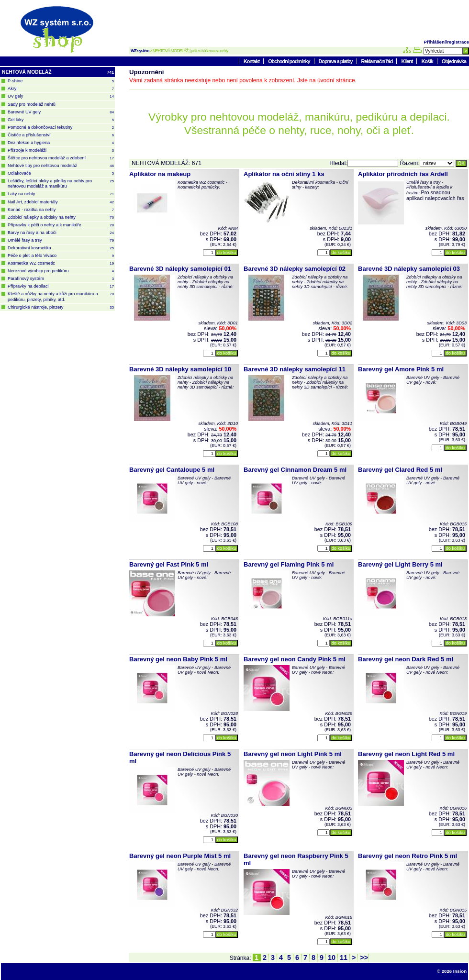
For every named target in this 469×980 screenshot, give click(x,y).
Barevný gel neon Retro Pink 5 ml (408, 856)
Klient (407, 61)
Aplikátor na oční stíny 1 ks (284, 174)
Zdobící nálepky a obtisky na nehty (61, 217)
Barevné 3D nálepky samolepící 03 (409, 269)
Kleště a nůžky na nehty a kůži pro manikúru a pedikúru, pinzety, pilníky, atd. (61, 296)
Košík (427, 61)
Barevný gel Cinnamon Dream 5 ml (295, 470)
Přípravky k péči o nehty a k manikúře (61, 225)
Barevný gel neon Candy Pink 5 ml (295, 659)
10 (332, 958)
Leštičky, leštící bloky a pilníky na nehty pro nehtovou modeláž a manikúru (61, 184)
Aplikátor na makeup (160, 174)
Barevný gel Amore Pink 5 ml (401, 369)
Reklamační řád (378, 61)
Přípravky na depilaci (61, 286)
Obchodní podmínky (289, 61)
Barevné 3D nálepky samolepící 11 (295, 369)
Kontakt (252, 61)
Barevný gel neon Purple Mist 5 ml (180, 856)
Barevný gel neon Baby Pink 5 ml (178, 659)
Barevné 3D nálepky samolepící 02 (295, 269)
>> (363, 958)
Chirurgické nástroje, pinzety (61, 307)
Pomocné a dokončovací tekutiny (61, 128)
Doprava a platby (336, 61)
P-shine (61, 81)
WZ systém (140, 51)
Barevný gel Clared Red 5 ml (400, 470)
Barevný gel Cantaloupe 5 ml (172, 470)
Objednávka (454, 61)
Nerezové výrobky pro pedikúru (61, 271)
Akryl (61, 89)
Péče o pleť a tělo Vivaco (61, 256)
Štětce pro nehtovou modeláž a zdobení (61, 158)
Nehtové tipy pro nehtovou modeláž (61, 166)
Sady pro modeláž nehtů (32, 104)
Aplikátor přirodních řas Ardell (403, 174)
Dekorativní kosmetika (61, 248)
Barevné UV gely (61, 112)
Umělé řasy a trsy (61, 240)
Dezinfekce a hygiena (61, 143)
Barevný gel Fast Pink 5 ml (169, 564)
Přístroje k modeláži (61, 150)
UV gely (61, 96)
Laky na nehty (61, 194)
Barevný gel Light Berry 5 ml (400, 564)
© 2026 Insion (452, 971)
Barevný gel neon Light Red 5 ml (406, 754)
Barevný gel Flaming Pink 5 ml (289, 564)
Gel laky (61, 120)
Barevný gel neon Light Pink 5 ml (293, 754)
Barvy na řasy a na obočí (61, 233)
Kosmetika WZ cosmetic (61, 263)
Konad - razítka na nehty (61, 210)
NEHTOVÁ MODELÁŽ (58, 72)
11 (344, 958)
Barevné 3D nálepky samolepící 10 (180, 369)
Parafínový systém (61, 279)
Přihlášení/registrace (447, 42)
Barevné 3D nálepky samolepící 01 (180, 269)
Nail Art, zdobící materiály (61, 202)
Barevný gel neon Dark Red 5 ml (406, 659)
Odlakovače (61, 173)
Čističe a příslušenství (61, 135)
